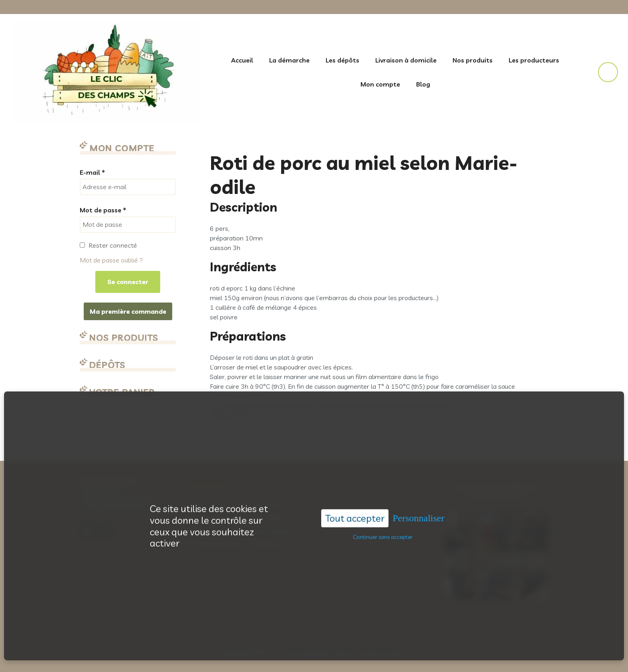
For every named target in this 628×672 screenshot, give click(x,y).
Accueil (242, 60)
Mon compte (380, 84)
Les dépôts (342, 60)
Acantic (343, 653)
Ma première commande (128, 311)
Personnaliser (418, 500)
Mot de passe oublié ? (111, 260)
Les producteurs (534, 60)
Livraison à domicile (406, 60)
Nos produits (473, 60)
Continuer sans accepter (383, 518)
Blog (423, 84)
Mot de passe (103, 210)
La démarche (289, 60)
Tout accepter (355, 500)
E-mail (92, 172)
